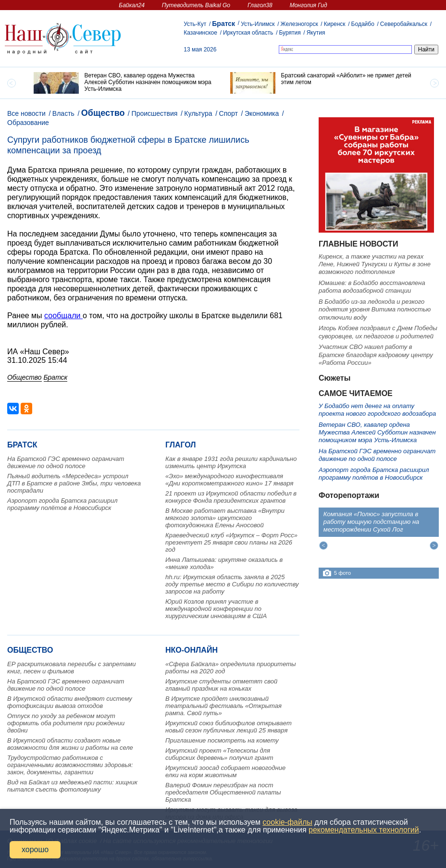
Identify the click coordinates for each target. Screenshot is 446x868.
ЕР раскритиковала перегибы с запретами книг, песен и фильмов (71, 668)
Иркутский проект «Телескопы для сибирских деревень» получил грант (219, 754)
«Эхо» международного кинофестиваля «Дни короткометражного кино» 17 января (229, 480)
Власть (63, 113)
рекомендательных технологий (364, 830)
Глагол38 (260, 5)
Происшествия (155, 113)
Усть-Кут (195, 24)
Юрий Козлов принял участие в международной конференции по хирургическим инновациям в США (216, 609)
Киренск (335, 24)
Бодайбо (363, 24)
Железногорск (299, 24)
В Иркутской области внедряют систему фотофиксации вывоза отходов (70, 702)
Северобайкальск (404, 24)
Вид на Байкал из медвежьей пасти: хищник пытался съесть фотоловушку (72, 786)
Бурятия (290, 33)
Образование (28, 123)
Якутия (316, 33)
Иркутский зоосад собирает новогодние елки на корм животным (225, 771)
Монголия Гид (309, 5)
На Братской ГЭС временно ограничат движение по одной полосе (66, 462)
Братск (223, 24)
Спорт (229, 113)
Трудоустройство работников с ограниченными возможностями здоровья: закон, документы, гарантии (70, 765)
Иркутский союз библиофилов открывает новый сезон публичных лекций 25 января (229, 727)
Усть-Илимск (258, 24)
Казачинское (200, 33)
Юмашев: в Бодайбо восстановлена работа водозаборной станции (372, 287)
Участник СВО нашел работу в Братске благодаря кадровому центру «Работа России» (376, 355)
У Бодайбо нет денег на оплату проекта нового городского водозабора (377, 410)
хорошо (35, 849)
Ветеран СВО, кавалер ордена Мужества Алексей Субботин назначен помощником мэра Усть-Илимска (377, 433)
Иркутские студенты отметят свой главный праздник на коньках (221, 685)
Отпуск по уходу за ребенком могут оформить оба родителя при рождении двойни (66, 723)
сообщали (63, 316)
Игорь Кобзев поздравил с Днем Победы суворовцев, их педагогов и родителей (378, 332)
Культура (198, 113)
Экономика (262, 113)
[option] (125, 83)
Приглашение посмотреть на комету (222, 740)
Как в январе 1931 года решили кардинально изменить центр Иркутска (231, 462)
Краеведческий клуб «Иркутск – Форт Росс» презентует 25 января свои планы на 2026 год (231, 542)
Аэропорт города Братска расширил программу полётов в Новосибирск (62, 504)
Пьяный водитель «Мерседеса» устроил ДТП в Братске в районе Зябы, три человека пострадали (74, 483)
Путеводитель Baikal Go (196, 5)
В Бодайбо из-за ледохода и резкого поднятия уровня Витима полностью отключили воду (375, 310)
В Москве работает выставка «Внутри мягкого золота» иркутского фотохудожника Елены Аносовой (225, 518)
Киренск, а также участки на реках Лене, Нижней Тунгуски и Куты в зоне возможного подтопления (375, 264)
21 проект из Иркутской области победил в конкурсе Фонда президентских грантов (231, 497)
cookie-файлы (287, 822)
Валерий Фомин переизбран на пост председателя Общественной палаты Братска (223, 792)
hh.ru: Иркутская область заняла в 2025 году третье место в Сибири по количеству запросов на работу (232, 584)
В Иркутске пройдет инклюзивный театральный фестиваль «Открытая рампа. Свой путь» (223, 706)
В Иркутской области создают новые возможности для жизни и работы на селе (70, 744)
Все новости (26, 113)
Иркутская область (248, 33)
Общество (103, 113)
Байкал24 (131, 5)
